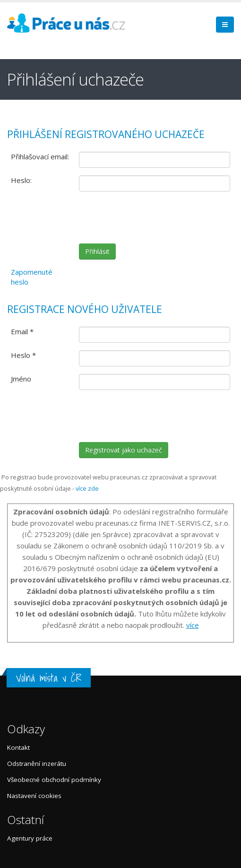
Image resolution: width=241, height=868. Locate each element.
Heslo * (23, 355)
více (193, 625)
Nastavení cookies (34, 796)
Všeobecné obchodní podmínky (54, 780)
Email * (22, 331)
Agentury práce (30, 838)
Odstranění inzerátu (37, 764)
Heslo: (21, 180)
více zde (87, 488)
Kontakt (18, 747)
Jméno (21, 379)
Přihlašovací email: (40, 156)
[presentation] (151, 217)
